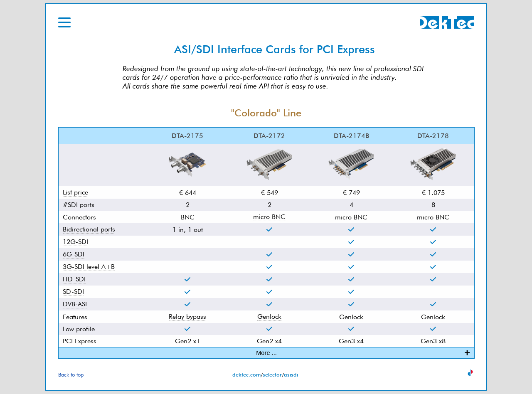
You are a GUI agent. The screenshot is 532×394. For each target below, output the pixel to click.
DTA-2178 (433, 136)
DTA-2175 (187, 136)
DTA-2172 (269, 136)
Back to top (71, 374)
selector (272, 374)
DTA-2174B (351, 136)
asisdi (291, 374)
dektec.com (246, 374)
